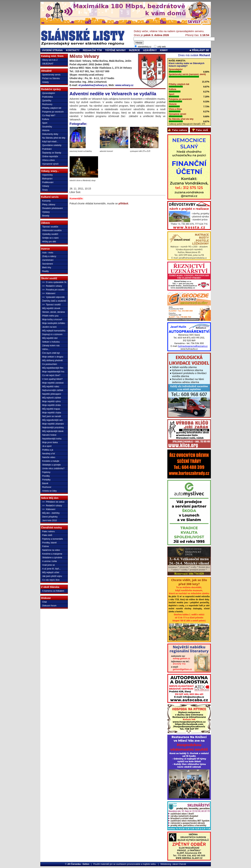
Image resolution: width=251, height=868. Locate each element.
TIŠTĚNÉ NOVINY (115, 50)
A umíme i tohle (50, 561)
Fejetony (46, 472)
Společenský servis (51, 75)
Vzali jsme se (49, 565)
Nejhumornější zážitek (53, 390)
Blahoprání (47, 179)
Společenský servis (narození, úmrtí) (187, 74)
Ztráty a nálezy (49, 256)
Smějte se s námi (50, 238)
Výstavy (46, 212)
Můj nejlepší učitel (51, 572)
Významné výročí (50, 164)
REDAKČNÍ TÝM (92, 50)
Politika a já (48, 450)
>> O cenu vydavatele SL (55, 282)
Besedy (46, 216)
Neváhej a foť (49, 454)
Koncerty (46, 201)
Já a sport (47, 446)
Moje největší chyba (52, 413)
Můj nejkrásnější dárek (53, 431)
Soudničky (47, 127)
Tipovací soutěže (50, 227)
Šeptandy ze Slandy (52, 153)
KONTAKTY (73, 50)
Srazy (45, 190)
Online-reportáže (50, 156)
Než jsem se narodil (52, 416)
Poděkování (48, 182)
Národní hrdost (49, 435)
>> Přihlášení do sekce (53, 502)
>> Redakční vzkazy (52, 286)
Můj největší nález (51, 387)
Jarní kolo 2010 (50, 520)
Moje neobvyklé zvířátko (54, 323)
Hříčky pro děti (49, 242)
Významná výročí (177, 114)
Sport (45, 123)
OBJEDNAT (48, 64)
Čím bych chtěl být (51, 353)
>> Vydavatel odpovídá (53, 297)
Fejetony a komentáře (53, 539)
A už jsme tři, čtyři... (52, 569)
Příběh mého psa (50, 316)
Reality (46, 271)
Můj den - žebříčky (51, 513)
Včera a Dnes (175, 109)
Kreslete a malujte (51, 461)
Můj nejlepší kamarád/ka (54, 331)
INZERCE (134, 50)
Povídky (46, 476)
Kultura (46, 119)
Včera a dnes (49, 160)
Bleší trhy (47, 268)
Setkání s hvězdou (51, 342)
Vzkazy (46, 186)
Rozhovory (47, 104)
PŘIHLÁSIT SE (199, 50)
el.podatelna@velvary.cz (93, 85)
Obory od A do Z (50, 60)
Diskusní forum (49, 606)
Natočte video (49, 457)
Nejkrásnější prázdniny (53, 428)
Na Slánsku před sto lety (54, 138)
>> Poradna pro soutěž (53, 290)
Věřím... (46, 349)
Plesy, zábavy (49, 205)
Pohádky (46, 480)
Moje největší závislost (53, 383)
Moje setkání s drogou (53, 357)
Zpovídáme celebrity (52, 145)
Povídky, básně (49, 543)
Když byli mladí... (50, 142)
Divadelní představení (53, 208)
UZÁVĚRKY (150, 50)
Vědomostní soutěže (52, 230)
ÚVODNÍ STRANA (52, 50)
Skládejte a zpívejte (52, 465)
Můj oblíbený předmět (52, 360)
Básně (45, 483)
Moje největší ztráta (52, 405)
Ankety (46, 82)
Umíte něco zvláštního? (53, 469)
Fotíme (46, 546)
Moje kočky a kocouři (52, 319)
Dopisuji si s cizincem (52, 334)
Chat (44, 602)
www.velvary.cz (124, 85)
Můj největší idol (50, 338)
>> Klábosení (49, 293)
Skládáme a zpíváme (52, 558)
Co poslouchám (50, 364)
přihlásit (123, 203)
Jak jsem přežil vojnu (52, 576)
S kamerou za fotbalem (53, 591)
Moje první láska (50, 442)
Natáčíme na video (51, 550)
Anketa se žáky (49, 491)
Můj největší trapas (51, 409)
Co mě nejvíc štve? (51, 375)
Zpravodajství (49, 93)
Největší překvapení (52, 394)
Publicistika (48, 97)
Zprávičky (47, 101)
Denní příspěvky (50, 517)
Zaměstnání (48, 260)
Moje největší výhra (51, 401)
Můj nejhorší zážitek (52, 398)
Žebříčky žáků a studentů (54, 301)
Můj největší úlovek (51, 308)
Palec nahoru (49, 531)
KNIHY (164, 50)
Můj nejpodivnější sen (52, 420)
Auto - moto (48, 253)
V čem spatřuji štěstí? (52, 379)
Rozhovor (47, 487)
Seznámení (48, 264)
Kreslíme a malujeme (52, 554)
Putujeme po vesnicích (53, 112)
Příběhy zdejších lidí (52, 108)
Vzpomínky (48, 175)
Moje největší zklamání (53, 424)
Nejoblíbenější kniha (52, 439)
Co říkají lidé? (49, 115)
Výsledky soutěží (50, 234)
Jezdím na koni (49, 327)
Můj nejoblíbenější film (53, 368)
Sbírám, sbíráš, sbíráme (54, 312)
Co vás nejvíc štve (51, 580)
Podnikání (47, 149)
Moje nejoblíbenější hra (53, 372)
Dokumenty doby (50, 134)
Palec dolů (47, 535)
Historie (46, 130)
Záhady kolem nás (51, 346)
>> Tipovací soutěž (52, 305)
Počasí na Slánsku (51, 78)
